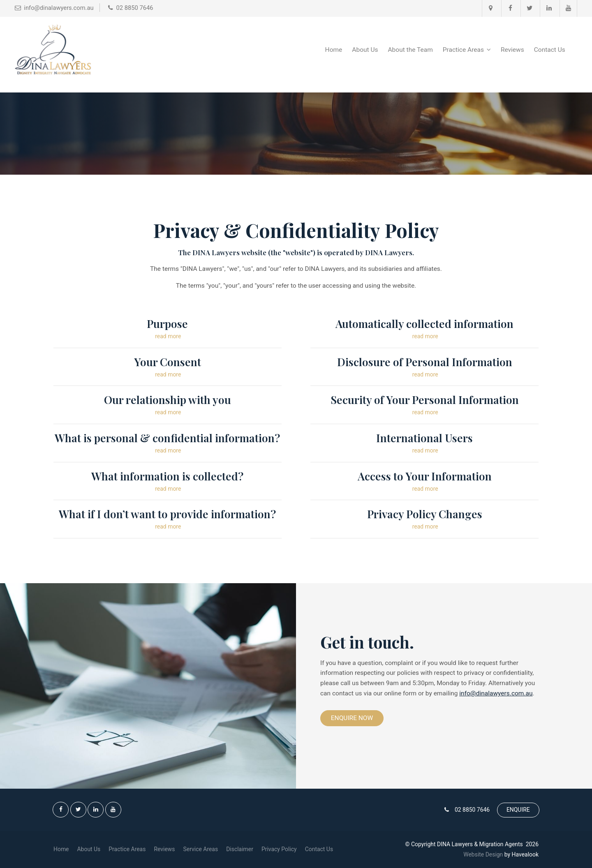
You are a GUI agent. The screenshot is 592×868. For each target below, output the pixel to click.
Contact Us (550, 50)
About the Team (410, 50)
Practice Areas (463, 50)
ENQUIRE (518, 810)
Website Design (483, 854)
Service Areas (201, 849)
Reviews (512, 50)
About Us (365, 50)
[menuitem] (61, 849)
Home (334, 50)
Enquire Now (352, 718)
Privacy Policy (279, 849)
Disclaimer (240, 849)
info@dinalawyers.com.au (496, 693)
